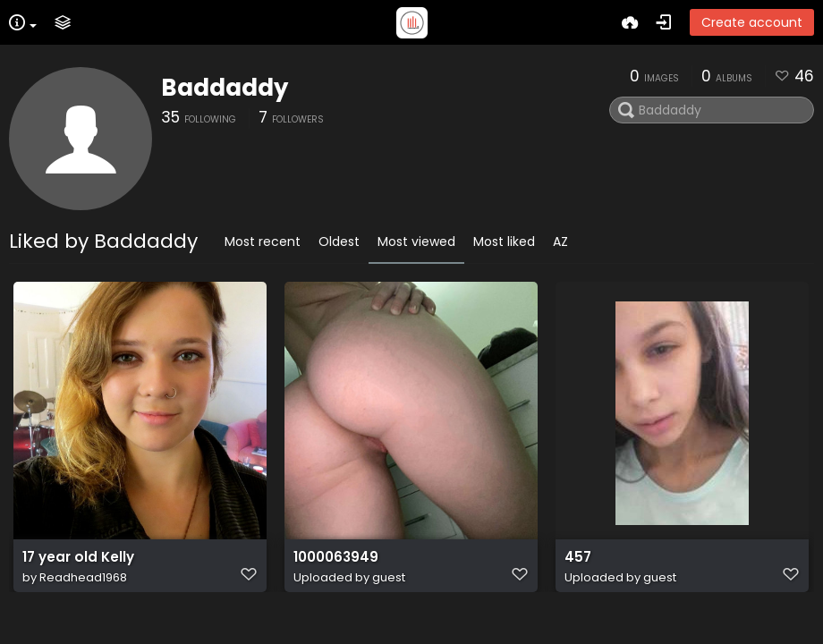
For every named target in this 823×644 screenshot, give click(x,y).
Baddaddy (225, 88)
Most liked (504, 241)
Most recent (263, 241)
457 (578, 557)
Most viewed (416, 241)
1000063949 (336, 557)
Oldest (339, 241)
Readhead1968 (83, 577)
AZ (560, 241)
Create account (752, 22)
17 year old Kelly (78, 557)
